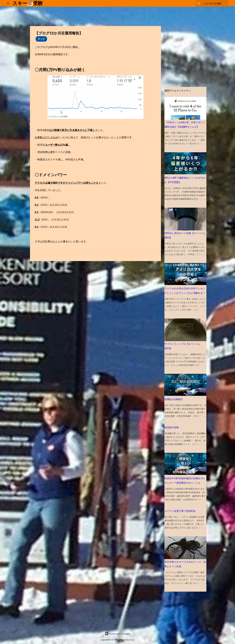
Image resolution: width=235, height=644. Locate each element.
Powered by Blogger (118, 634)
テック (41, 39)
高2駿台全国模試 (173, 399)
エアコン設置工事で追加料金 (180, 511)
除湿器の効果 (172, 427)
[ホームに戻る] (8, 3)
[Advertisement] (22, 610)
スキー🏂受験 (28, 3)
